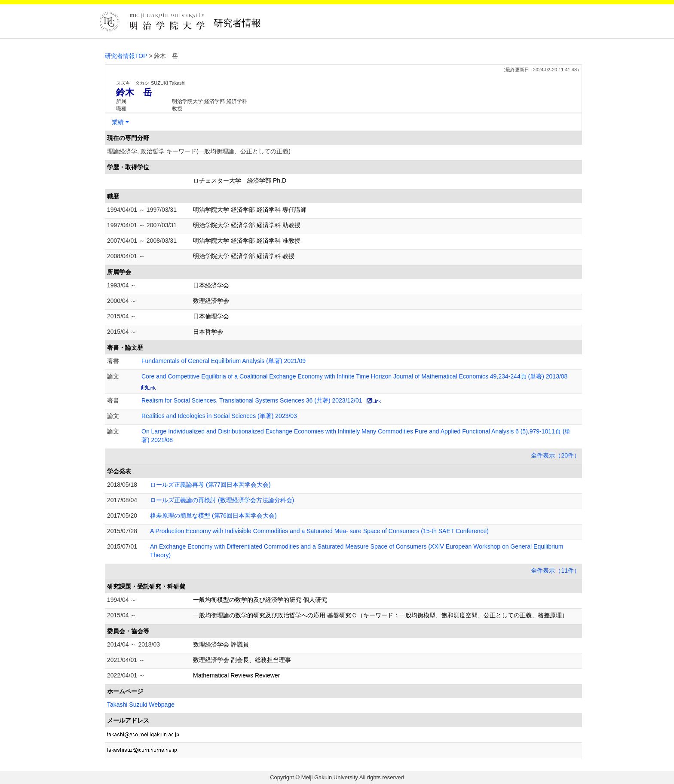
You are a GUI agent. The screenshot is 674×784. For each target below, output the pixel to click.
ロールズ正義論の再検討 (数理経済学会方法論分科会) (222, 500)
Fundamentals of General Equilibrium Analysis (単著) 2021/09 (224, 361)
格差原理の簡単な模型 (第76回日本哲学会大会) (213, 516)
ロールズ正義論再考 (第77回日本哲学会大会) (210, 485)
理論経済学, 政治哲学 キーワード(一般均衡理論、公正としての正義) (199, 151)
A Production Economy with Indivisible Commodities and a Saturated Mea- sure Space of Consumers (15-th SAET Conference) (319, 531)
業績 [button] (118, 122)
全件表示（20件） (555, 455)
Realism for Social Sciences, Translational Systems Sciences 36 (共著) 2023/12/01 (252, 400)
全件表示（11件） (555, 570)
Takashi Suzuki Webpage (141, 705)
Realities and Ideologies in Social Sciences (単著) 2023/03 (219, 416)
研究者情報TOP (126, 56)
